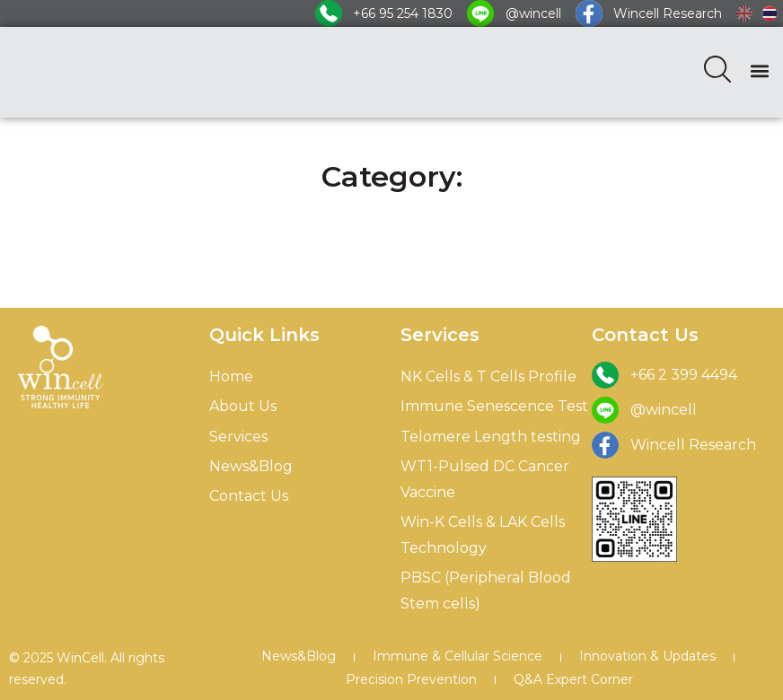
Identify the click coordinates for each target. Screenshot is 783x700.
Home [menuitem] (231, 376)
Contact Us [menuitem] (249, 496)
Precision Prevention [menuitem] (411, 679)
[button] (759, 70)
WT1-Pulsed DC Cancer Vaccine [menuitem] (485, 479)
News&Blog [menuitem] (251, 466)
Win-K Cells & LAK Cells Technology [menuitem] (483, 535)
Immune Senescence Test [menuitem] (494, 406)
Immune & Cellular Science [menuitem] (457, 656)
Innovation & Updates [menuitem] (647, 656)
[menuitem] (744, 13)
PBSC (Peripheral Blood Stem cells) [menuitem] (486, 591)
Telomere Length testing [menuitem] (491, 437)
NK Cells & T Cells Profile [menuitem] (488, 376)
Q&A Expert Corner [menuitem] (573, 679)
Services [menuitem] (238, 437)
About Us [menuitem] (243, 406)
